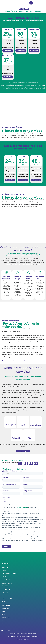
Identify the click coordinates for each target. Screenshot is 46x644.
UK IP (3, 623)
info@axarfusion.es (7, 583)
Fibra (3, 612)
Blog (3, 596)
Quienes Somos (6, 593)
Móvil (3, 614)
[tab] (7, 24)
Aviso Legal (35, 636)
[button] (31, 3)
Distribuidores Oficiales (9, 599)
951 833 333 (5, 586)
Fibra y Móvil (5, 609)
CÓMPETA (5, 567)
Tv (2, 620)
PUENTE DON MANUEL (9, 573)
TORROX (4, 576)
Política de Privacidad (12, 636)
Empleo (4, 602)
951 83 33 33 (28, 464)
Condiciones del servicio (32, 82)
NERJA (4, 570)
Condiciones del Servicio (23, 639)
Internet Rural (6, 617)
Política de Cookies (25, 636)
